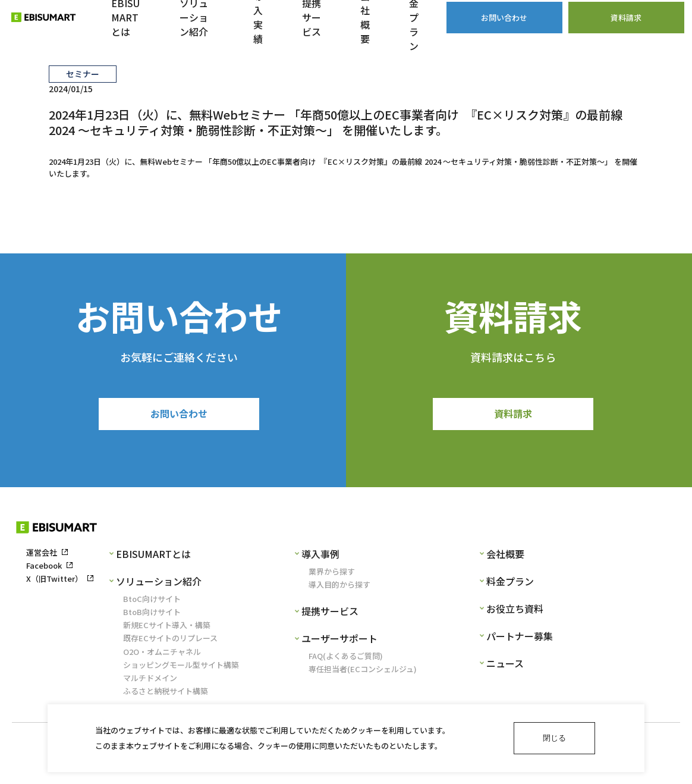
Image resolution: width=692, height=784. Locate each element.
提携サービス (330, 614)
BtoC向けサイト (152, 602)
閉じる (554, 738)
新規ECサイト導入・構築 (167, 629)
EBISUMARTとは (153, 557)
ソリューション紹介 (159, 585)
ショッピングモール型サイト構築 (181, 668)
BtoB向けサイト (152, 615)
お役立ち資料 (515, 612)
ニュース (505, 667)
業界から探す (332, 575)
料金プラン (510, 585)
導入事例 (320, 557)
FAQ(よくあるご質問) (346, 660)
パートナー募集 (520, 639)
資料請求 (513, 415)
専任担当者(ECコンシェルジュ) (363, 673)
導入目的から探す (339, 588)
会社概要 (505, 557)
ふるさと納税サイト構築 (166, 695)
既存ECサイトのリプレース (170, 642)
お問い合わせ (179, 415)
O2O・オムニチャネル (162, 655)
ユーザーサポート (339, 642)
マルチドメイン (150, 681)
